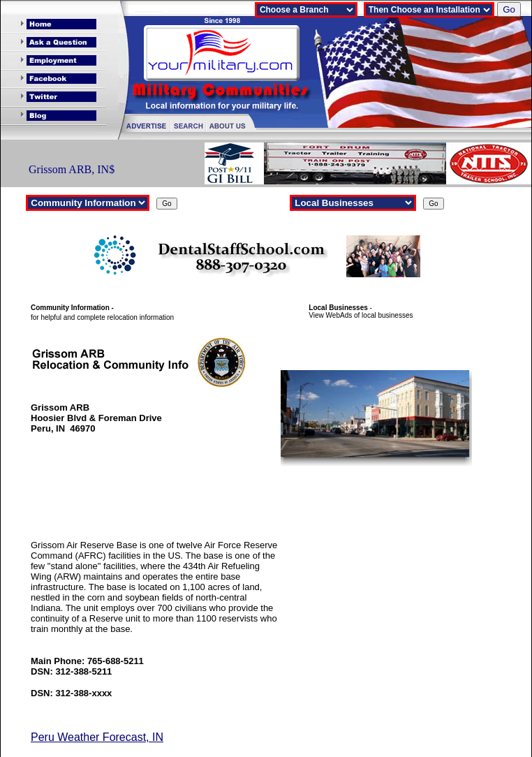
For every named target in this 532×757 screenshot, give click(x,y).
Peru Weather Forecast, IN (97, 737)
